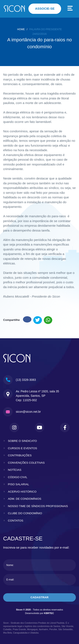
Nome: (10, 565)
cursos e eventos (23, 448)
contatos (16, 521)
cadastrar (40, 597)
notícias (15, 470)
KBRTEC (49, 613)
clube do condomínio (25, 513)
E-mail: (10, 580)
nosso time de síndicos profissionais (38, 506)
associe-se (45, 8)
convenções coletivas (26, 463)
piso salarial (19, 484)
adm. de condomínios (25, 499)
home (21, 29)
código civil (18, 477)
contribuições (20, 455)
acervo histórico (22, 492)
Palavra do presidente (46, 29)
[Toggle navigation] (70, 9)
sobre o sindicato (23, 441)
